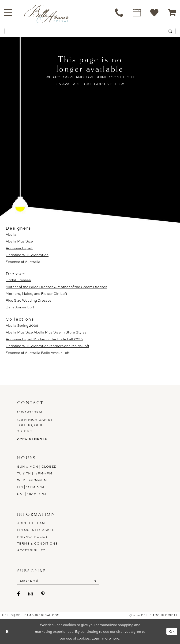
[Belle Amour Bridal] (47, 14)
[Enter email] (58, 581)
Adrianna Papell (19, 248)
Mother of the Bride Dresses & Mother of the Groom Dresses (56, 287)
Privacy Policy (32, 537)
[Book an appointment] (137, 13)
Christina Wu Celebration (27, 255)
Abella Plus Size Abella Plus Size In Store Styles (46, 332)
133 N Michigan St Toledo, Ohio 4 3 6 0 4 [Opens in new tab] (35, 425)
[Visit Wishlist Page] (154, 13)
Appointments (32, 439)
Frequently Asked (36, 530)
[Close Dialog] (7, 631)
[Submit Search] (170, 31)
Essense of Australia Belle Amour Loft (38, 353)
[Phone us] (119, 13)
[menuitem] (119, 13)
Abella (11, 234)
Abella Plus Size (19, 241)
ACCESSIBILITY (31, 550)
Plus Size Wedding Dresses (29, 300)
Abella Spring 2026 (22, 325)
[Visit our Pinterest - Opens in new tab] (43, 594)
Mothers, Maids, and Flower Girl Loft (36, 294)
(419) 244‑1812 (30, 411)
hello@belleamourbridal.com (31, 615)
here (115, 638)
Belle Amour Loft (20, 307)
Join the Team (31, 523)
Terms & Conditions (37, 543)
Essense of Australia (23, 262)
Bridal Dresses (18, 280)
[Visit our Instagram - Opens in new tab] (31, 594)
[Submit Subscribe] (95, 581)
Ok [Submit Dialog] (172, 631)
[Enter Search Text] (90, 31)
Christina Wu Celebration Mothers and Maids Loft (47, 346)
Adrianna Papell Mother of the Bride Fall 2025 (44, 339)
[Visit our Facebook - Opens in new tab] (19, 594)
